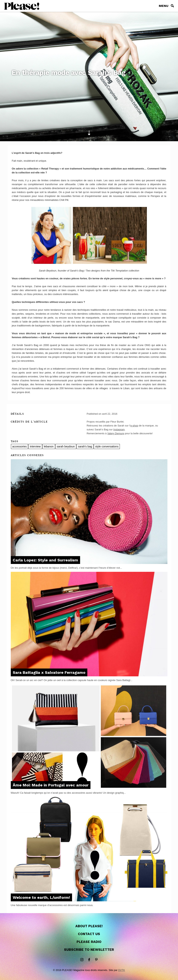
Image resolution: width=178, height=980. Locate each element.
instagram (82, 960)
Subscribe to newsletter (89, 950)
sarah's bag (85, 446)
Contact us (89, 934)
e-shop (134, 426)
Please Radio (89, 942)
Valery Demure (116, 433)
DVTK (122, 970)
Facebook (89, 960)
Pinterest (96, 960)
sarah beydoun (66, 446)
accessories (20, 446)
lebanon (49, 446)
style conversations (107, 446)
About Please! (89, 926)
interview (35, 446)
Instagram (119, 429)
